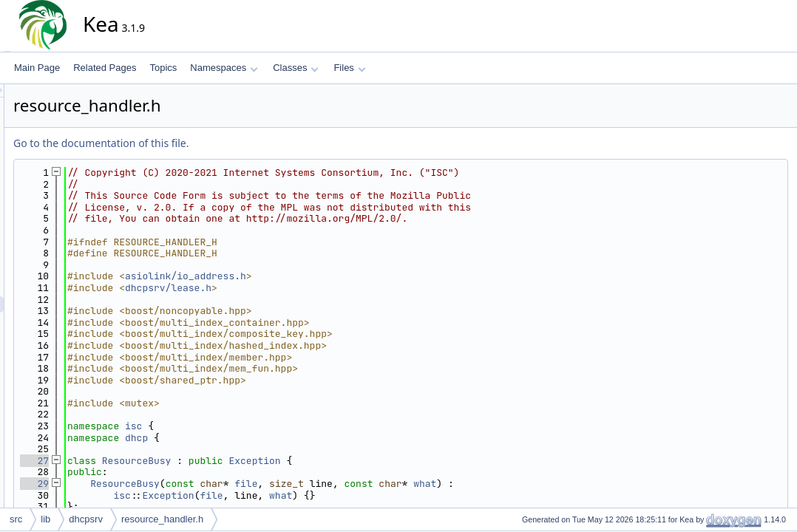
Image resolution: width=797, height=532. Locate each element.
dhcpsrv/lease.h (301, 288)
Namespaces (224, 68)
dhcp (269, 438)
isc (267, 426)
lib (45, 519)
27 (167, 461)
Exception (387, 461)
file (379, 484)
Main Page (37, 68)
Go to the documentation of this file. (234, 143)
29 (167, 484)
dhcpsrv (86, 519)
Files (349, 68)
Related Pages (105, 68)
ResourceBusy (270, 461)
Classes (296, 68)
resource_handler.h (162, 519)
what (558, 484)
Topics (163, 68)
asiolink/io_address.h (319, 276)
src (16, 519)
